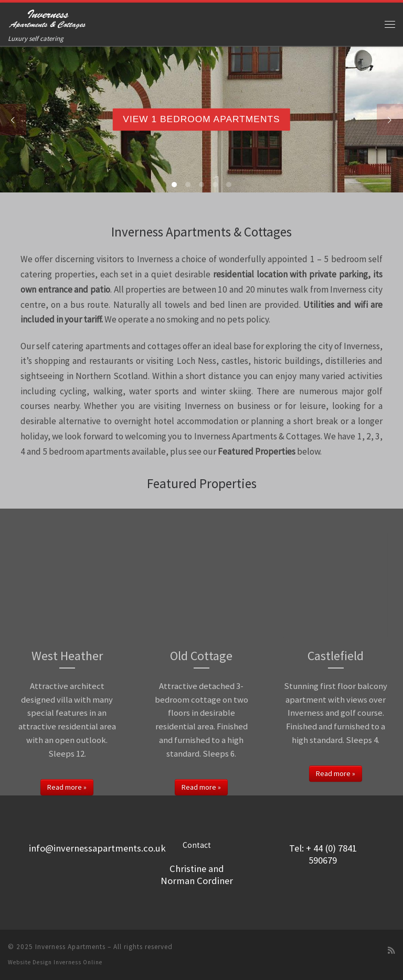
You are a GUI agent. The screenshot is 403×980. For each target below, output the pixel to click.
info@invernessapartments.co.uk (97, 848)
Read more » (67, 787)
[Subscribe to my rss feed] (391, 950)
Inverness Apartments (70, 947)
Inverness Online (78, 962)
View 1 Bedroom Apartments (201, 119)
